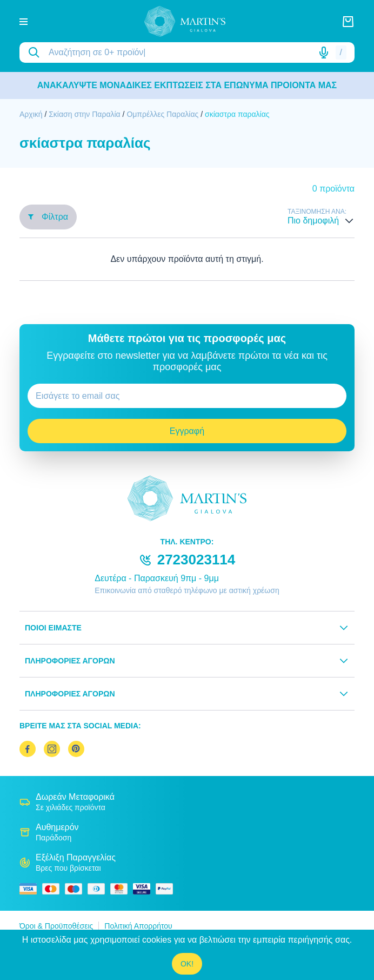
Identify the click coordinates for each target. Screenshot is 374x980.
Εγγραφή (187, 431)
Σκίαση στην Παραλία (85, 114)
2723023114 (196, 560)
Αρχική (31, 114)
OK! (187, 964)
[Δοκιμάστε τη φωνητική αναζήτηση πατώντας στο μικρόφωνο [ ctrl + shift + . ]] (324, 52)
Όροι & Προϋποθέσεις (56, 926)
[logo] (185, 21)
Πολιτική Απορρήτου (138, 926)
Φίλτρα (48, 217)
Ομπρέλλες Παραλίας (163, 114)
